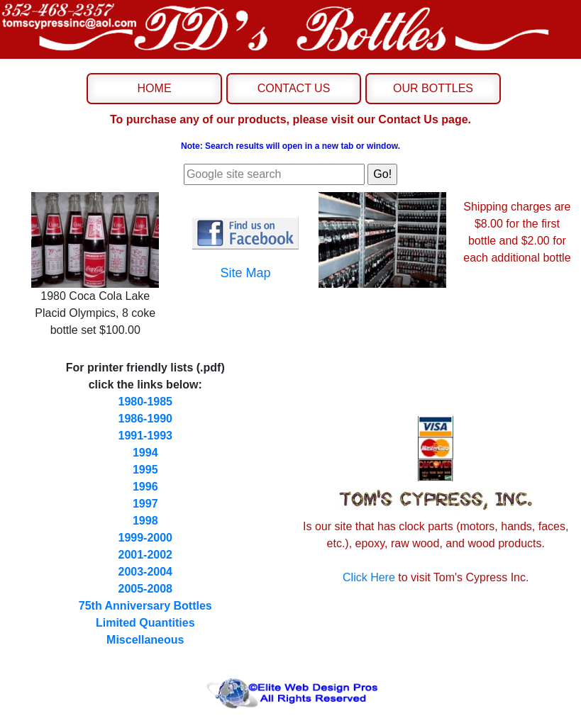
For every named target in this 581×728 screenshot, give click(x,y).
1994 (145, 453)
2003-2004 (145, 572)
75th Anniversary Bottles (145, 606)
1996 (145, 487)
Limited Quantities (145, 623)
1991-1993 (145, 436)
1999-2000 (145, 538)
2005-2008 (145, 589)
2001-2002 (145, 555)
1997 (145, 504)
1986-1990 (145, 419)
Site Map (246, 273)
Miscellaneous (145, 640)
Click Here (369, 577)
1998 (145, 521)
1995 (145, 470)
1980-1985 (145, 402)
